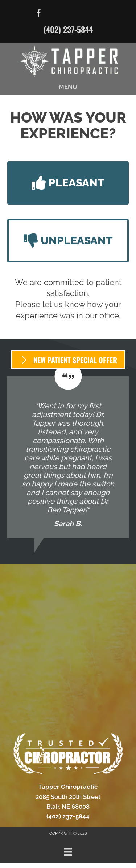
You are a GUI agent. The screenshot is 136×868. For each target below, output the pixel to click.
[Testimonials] (68, 457)
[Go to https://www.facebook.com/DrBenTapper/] (39, 14)
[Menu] (68, 852)
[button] (68, 183)
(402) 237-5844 (68, 29)
